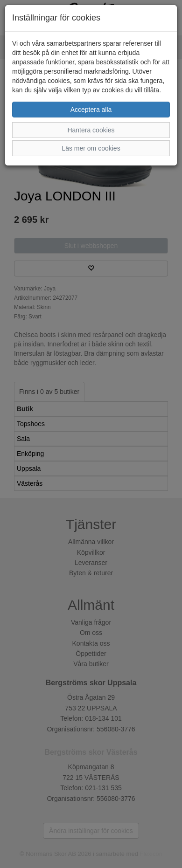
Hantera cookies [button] (91, 130)
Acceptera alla (91, 110)
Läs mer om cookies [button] (91, 148)
